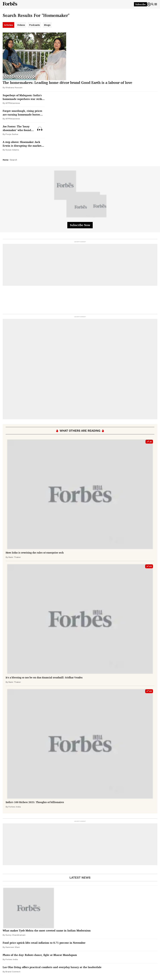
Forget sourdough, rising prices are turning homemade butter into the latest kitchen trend (22, 113)
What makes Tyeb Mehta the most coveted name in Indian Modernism (47, 930)
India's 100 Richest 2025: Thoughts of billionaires (35, 802)
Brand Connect (13, 972)
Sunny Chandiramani (15, 935)
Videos (21, 25)
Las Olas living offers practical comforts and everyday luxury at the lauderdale (52, 967)
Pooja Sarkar (12, 134)
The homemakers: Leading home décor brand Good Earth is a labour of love (67, 82)
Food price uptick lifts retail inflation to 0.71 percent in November (44, 943)
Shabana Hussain (14, 88)
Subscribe (140, 4)
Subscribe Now (80, 225)
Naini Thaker (15, 557)
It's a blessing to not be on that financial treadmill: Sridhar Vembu (44, 677)
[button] (149, 4)
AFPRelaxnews (13, 103)
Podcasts (34, 25)
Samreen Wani (13, 947)
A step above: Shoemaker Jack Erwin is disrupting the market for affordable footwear (22, 144)
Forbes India (15, 807)
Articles (8, 25)
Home (6, 160)
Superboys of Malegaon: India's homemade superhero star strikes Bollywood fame (24, 97)
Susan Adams (12, 150)
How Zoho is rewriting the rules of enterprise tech (35, 553)
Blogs (47, 25)
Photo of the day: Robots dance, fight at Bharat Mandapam (40, 955)
